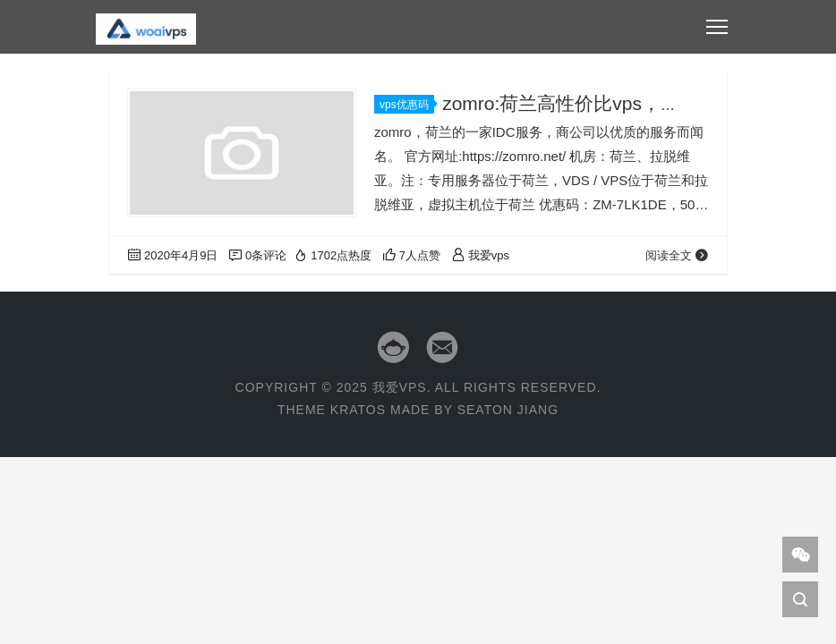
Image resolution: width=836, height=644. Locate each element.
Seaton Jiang (508, 410)
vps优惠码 (407, 105)
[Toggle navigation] (717, 27)
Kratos (358, 410)
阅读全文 (677, 255)
